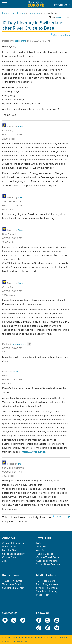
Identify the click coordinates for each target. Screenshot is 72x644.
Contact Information (13, 543)
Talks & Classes (45, 554)
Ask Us (40, 550)
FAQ (38, 543)
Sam (20, 127)
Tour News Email (11, 584)
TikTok (39, 628)
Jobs (5, 561)
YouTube (57, 620)
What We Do (9, 547)
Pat (20, 464)
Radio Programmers (47, 584)
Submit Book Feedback (49, 564)
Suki (20, 230)
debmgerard (20, 41)
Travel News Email (12, 581)
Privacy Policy (19, 642)
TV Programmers (45, 581)
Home (6, 13)
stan (20, 197)
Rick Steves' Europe (36, 4)
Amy (16, 372)
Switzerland (34, 13)
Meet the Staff (10, 550)
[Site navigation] (4, 4)
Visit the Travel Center (48, 557)
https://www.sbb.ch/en (34, 452)
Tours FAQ (42, 547)
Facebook (39, 620)
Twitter (57, 628)
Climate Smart (10, 557)
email (5, 620)
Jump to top (63, 517)
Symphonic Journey (47, 591)
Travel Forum (18, 13)
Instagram (48, 620)
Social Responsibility (13, 554)
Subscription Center (13, 588)
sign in (59, 17)
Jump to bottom (62, 35)
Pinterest (48, 628)
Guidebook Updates (47, 561)
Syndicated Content (47, 588)
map (23, 620)
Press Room (43, 595)
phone (14, 620)
